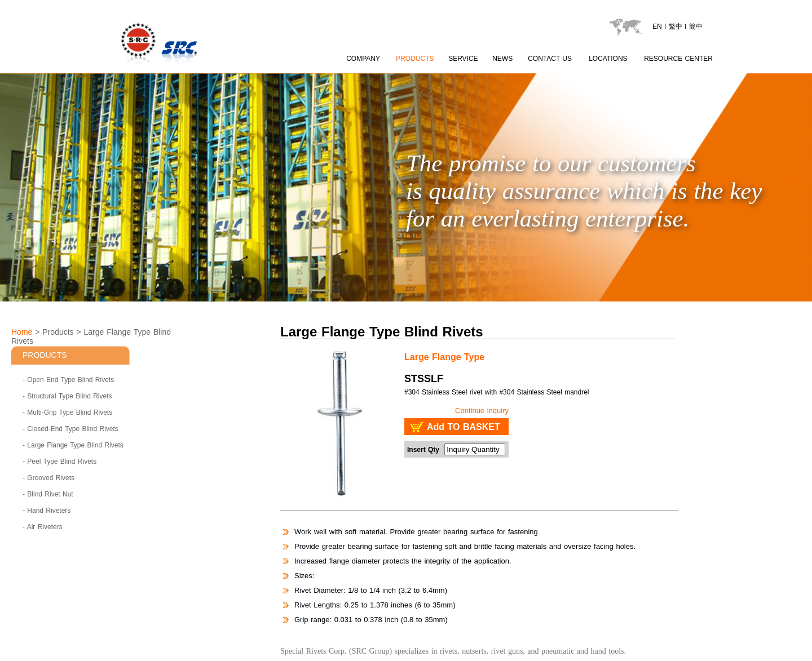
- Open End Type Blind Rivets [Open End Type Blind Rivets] (68, 380)
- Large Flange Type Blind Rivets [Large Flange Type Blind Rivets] (73, 445)
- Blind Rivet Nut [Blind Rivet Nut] (48, 494)
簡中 (696, 26)
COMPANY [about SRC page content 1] (363, 59)
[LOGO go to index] (200, 68)
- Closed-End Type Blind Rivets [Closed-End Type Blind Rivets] (70, 429)
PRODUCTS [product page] (415, 59)
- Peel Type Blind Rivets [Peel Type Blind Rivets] (59, 462)
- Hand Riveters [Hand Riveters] (47, 511)
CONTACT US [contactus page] (550, 59)
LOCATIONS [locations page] (608, 59)
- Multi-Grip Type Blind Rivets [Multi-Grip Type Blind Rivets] (67, 412)
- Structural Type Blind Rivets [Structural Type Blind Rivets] (67, 396)
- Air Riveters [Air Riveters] (43, 527)
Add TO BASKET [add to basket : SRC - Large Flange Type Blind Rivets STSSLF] (464, 427)
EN (657, 26)
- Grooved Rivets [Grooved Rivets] (48, 478)
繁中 (676, 26)
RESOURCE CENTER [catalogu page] (678, 59)
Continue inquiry (482, 411)
